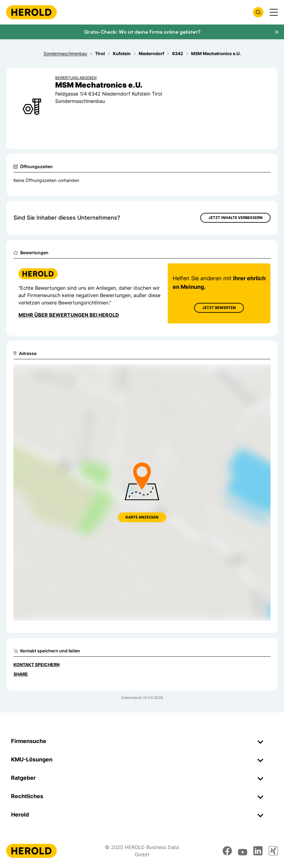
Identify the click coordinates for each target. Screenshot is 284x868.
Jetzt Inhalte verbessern (235, 218)
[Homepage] (31, 12)
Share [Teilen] (21, 674)
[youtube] (243, 851)
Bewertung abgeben (76, 78)
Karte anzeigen (142, 517)
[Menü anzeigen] (274, 12)
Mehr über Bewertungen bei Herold (69, 315)
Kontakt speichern (36, 664)
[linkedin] (258, 851)
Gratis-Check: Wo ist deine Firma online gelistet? (142, 32)
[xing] (273, 851)
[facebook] (227, 851)
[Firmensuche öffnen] (258, 12)
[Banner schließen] (277, 32)
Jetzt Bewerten (219, 308)
